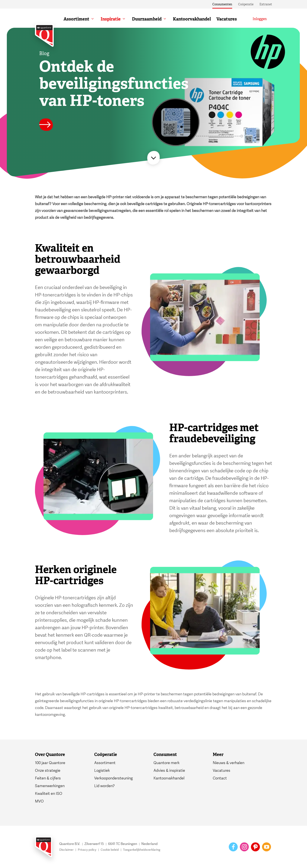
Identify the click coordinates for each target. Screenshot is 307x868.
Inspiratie (111, 19)
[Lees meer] (46, 125)
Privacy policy (87, 850)
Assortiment (76, 19)
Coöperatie (246, 4)
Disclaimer (66, 850)
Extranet (266, 4)
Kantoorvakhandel (192, 19)
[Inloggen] (260, 19)
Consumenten (222, 4)
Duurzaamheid (147, 19)
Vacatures (227, 19)
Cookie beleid (110, 850)
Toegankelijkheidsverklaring (142, 850)
